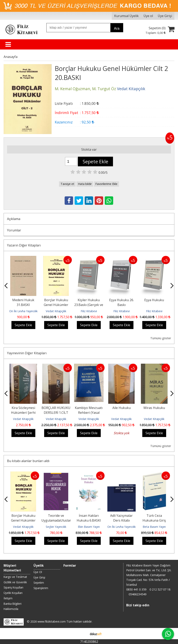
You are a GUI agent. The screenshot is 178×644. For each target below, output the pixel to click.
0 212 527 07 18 (160, 589)
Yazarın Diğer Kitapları (24, 245)
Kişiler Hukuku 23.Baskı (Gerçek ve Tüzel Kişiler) (89, 305)
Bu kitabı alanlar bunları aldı (28, 461)
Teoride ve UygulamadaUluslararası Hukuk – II (60, 520)
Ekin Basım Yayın (89, 527)
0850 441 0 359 (136, 589)
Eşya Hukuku (154, 300)
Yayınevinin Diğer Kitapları (27, 353)
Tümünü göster (161, 338)
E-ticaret (83, 634)
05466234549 (137, 594)
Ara (117, 28)
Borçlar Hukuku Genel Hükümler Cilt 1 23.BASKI (56, 305)
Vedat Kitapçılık (56, 311)
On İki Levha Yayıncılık (23, 311)
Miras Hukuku (154, 408)
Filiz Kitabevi (89, 311)
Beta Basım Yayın (154, 527)
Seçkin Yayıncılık (56, 527)
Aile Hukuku (122, 408)
